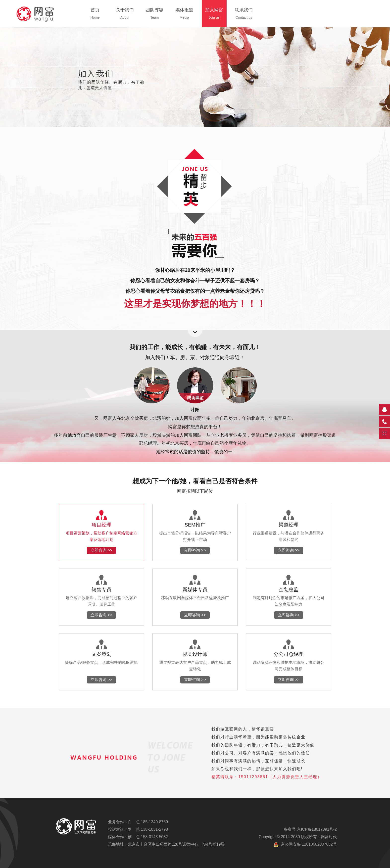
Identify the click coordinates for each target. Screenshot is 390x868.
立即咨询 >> (101, 550)
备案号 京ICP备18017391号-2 (310, 829)
